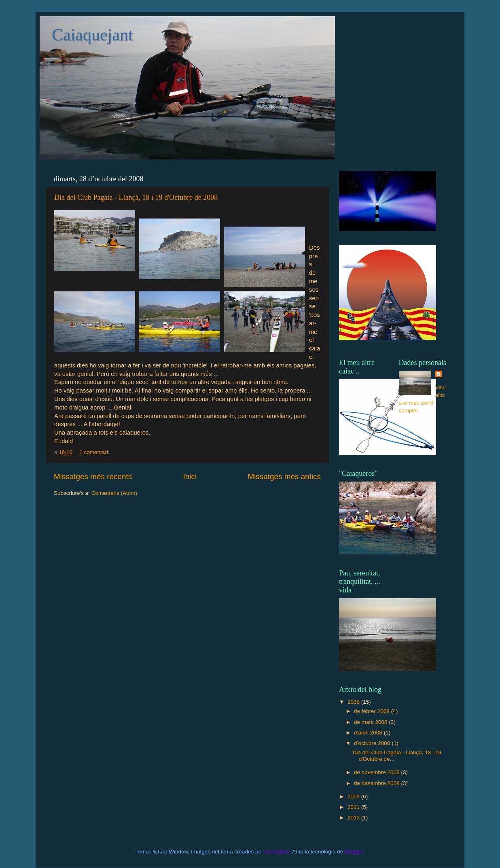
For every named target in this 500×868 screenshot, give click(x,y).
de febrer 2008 (373, 711)
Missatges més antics (284, 476)
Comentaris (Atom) (114, 493)
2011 (354, 807)
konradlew (277, 852)
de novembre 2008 (377, 772)
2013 (354, 818)
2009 (354, 797)
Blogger (354, 852)
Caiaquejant (92, 35)
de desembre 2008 (377, 783)
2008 (354, 702)
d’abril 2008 (369, 733)
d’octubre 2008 (373, 743)
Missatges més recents (93, 476)
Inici (190, 476)
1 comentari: (95, 452)
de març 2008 (371, 722)
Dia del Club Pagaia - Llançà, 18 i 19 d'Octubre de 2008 (136, 197)
